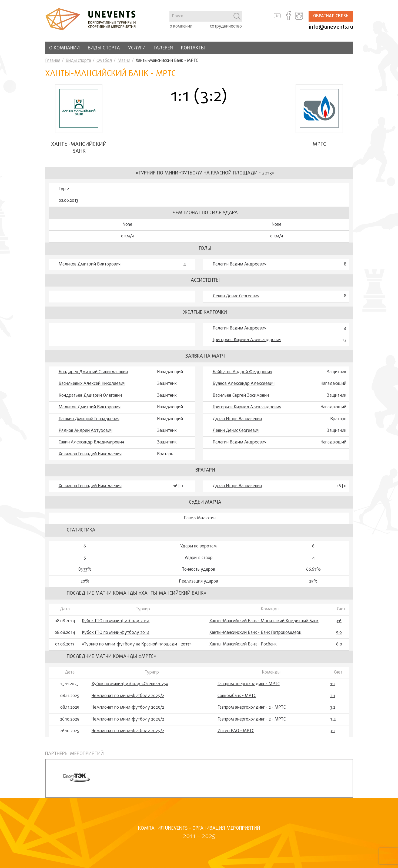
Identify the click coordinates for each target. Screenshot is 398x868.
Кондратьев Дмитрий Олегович (90, 396)
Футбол (104, 61)
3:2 (333, 708)
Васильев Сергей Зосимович (241, 396)
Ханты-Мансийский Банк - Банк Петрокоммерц (255, 633)
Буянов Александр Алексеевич (244, 384)
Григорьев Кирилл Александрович (247, 340)
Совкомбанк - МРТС (237, 696)
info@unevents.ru (331, 27)
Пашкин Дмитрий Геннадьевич (89, 419)
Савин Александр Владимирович (91, 442)
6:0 (339, 644)
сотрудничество (226, 26)
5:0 (339, 633)
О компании (64, 48)
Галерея (163, 48)
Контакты (193, 48)
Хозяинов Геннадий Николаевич (90, 454)
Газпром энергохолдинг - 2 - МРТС (252, 708)
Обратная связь (331, 16)
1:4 (333, 719)
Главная (53, 61)
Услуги (137, 48)
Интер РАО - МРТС (236, 731)
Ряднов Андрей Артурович (86, 431)
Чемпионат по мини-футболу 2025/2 (128, 696)
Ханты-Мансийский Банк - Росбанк (243, 644)
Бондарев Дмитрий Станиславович (93, 372)
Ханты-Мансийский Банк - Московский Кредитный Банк (264, 621)
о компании (181, 26)
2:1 (333, 696)
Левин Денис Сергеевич (236, 296)
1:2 (333, 684)
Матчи (124, 61)
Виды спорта (104, 48)
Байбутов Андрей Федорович (242, 372)
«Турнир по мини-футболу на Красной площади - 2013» (205, 173)
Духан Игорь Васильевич (237, 419)
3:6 (339, 621)
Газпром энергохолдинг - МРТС (249, 684)
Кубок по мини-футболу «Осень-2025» (130, 684)
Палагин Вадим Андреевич (240, 264)
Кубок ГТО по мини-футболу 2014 (116, 621)
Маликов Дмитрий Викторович (90, 264)
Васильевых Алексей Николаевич (92, 384)
